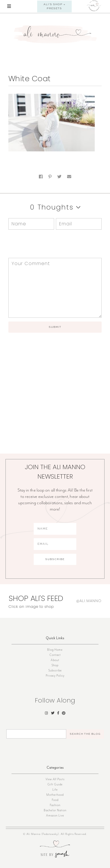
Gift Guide (55, 784)
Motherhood (55, 795)
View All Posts (55, 779)
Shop (55, 665)
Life (55, 790)
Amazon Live (55, 815)
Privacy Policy (55, 676)
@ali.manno (89, 601)
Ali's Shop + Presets (54, 6)
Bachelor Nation (55, 810)
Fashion (55, 805)
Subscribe (55, 670)
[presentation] (48, 244)
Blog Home (55, 650)
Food (55, 800)
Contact (55, 655)
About (55, 660)
